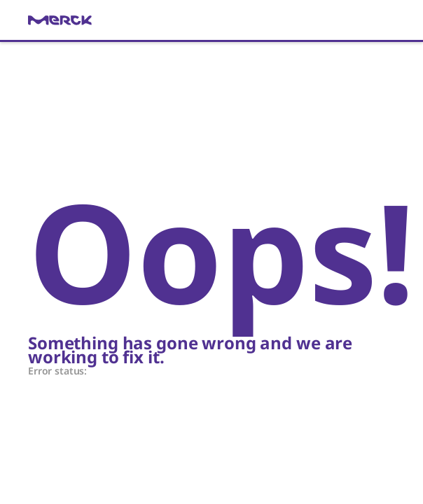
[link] (211, 20)
